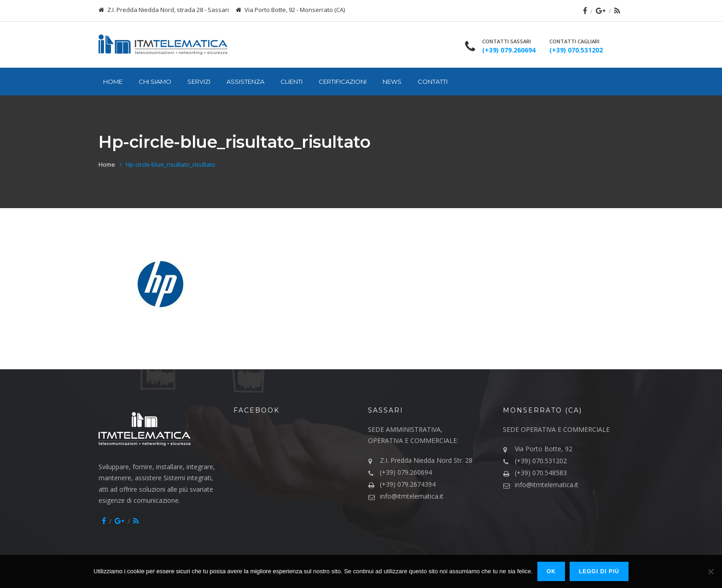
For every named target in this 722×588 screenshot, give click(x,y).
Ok (551, 571)
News (392, 82)
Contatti (433, 82)
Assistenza (245, 82)
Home (113, 82)
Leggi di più (599, 571)
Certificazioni (343, 82)
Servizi (199, 82)
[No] (710, 571)
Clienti (291, 82)
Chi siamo (155, 82)
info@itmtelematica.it (412, 496)
